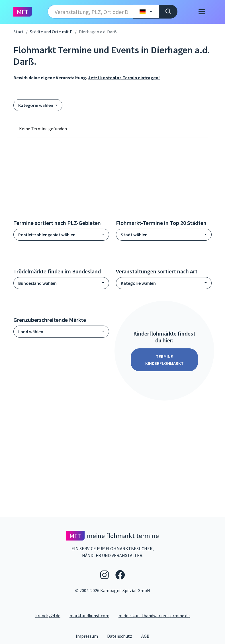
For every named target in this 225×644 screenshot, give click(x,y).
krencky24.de (48, 615)
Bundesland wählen (37, 283)
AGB (148, 636)
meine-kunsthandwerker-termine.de (154, 615)
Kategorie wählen (36, 105)
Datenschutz (122, 636)
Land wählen (31, 332)
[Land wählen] (146, 12)
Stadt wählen (134, 235)
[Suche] (168, 12)
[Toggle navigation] (202, 12)
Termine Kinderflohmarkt (164, 360)
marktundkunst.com (89, 615)
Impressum (89, 636)
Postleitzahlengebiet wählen (47, 235)
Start (19, 32)
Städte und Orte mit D (51, 32)
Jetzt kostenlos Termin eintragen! (124, 78)
